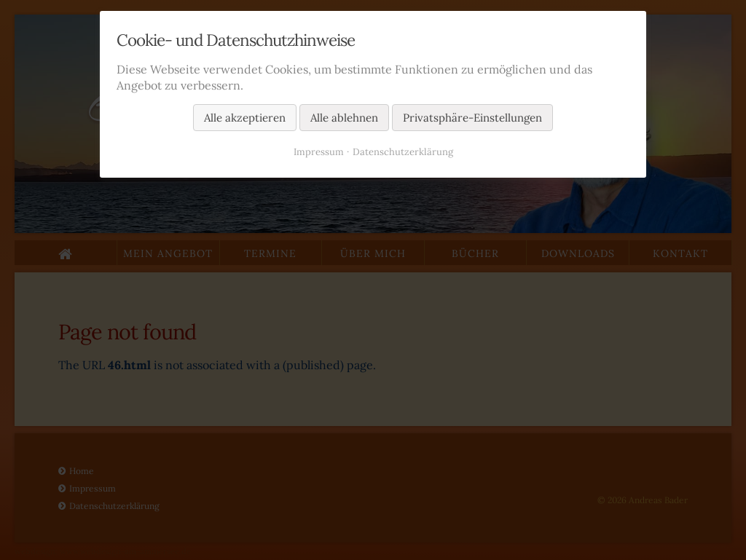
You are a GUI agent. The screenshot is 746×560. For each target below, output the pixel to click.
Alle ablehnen (344, 118)
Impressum (319, 152)
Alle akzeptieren (245, 118)
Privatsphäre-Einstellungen (472, 118)
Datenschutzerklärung (403, 152)
